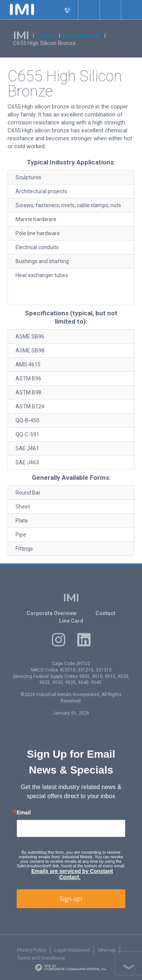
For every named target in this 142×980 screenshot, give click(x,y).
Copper (46, 36)
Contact (105, 613)
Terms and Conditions (41, 958)
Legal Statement (72, 950)
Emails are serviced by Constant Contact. (72, 874)
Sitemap (107, 950)
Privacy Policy (32, 950)
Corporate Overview (51, 613)
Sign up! (71, 899)
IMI (21, 36)
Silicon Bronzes (81, 36)
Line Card (71, 621)
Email (24, 813)
